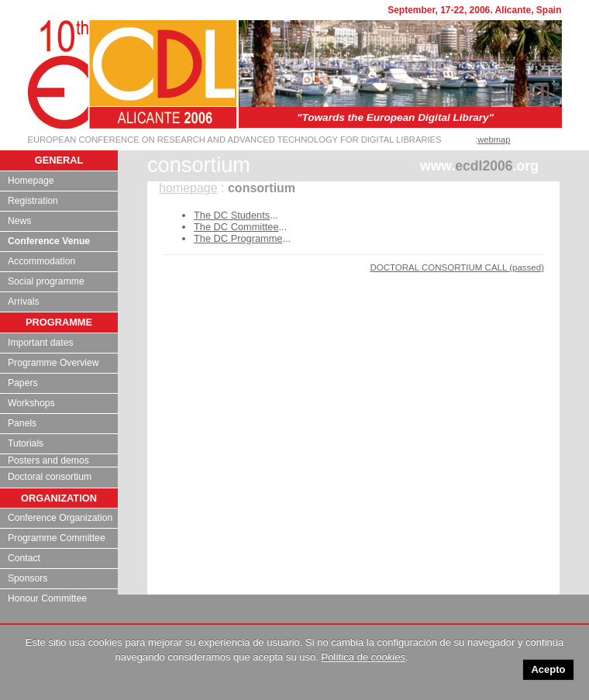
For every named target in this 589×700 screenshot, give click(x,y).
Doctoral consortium (50, 477)
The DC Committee (236, 227)
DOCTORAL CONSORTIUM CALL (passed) (457, 267)
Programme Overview (53, 363)
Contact (24, 558)
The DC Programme (238, 238)
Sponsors (28, 578)
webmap (494, 140)
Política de (363, 657)
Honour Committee (47, 598)
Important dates (40, 343)
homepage (188, 188)
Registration (33, 201)
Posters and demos (48, 460)
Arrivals (24, 302)
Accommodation (41, 261)
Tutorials (26, 443)
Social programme (46, 281)
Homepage (31, 181)
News (19, 221)
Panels (22, 423)
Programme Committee (57, 538)
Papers (23, 383)
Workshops (31, 403)
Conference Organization (60, 518)
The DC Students (232, 215)
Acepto (548, 669)
